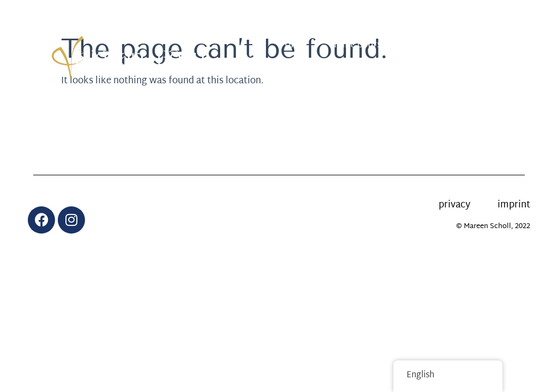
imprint (514, 205)
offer (296, 45)
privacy (454, 205)
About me (418, 70)
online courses (360, 45)
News (424, 45)
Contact (478, 70)
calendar (477, 45)
